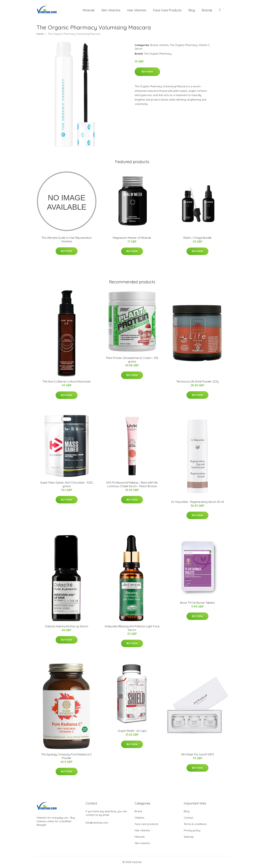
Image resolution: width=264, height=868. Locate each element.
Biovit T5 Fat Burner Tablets (197, 603)
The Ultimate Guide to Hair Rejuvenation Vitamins (67, 240)
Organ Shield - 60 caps (132, 731)
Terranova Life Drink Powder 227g (197, 381)
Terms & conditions (195, 824)
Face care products (146, 824)
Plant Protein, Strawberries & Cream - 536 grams (132, 360)
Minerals (89, 10)
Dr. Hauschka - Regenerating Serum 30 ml (198, 502)
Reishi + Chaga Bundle (197, 238)
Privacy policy (192, 830)
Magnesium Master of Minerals (132, 238)
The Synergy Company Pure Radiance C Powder (67, 756)
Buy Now (147, 72)
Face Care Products (167, 10)
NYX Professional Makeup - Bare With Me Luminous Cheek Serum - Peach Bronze (132, 484)
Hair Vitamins (137, 10)
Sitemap (189, 837)
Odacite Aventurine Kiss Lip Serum (67, 626)
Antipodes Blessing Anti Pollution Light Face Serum (132, 628)
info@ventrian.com (97, 823)
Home (40, 34)
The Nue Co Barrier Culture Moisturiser (67, 381)
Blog (192, 10)
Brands (207, 10)
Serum (139, 49)
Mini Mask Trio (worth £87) (198, 754)
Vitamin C (204, 45)
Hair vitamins (142, 830)
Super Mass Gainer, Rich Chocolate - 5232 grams (67, 484)
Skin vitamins (142, 843)
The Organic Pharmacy (184, 45)
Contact (188, 818)
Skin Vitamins (111, 10)
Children (139, 818)
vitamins (164, 45)
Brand (154, 45)
